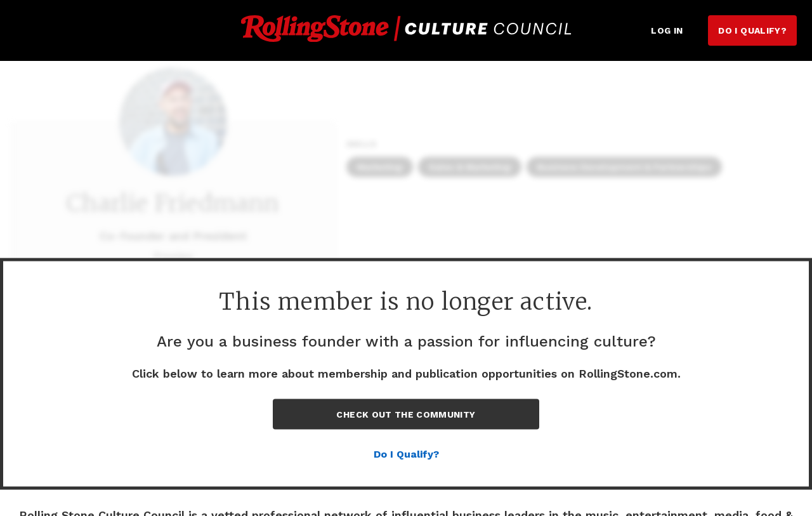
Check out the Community (406, 414)
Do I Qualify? (752, 30)
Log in (667, 30)
